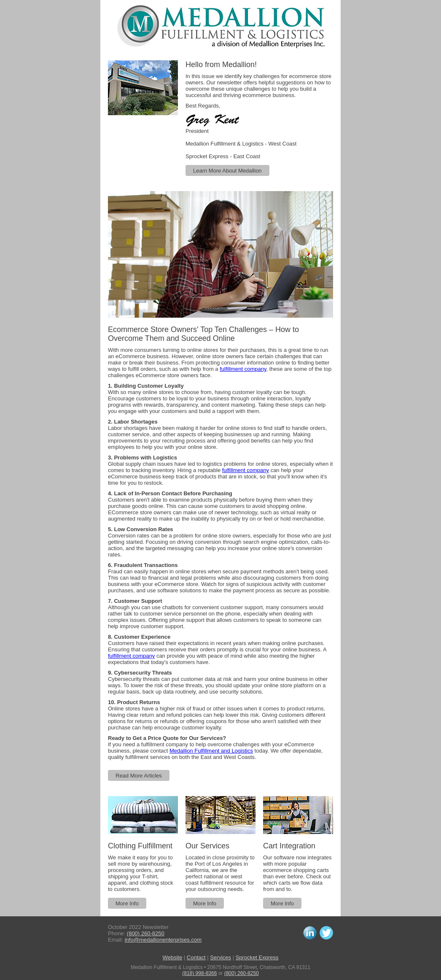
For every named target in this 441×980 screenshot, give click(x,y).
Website (172, 957)
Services (220, 957)
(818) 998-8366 (199, 973)
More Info (127, 903)
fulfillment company (243, 369)
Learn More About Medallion (227, 171)
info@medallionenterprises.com (163, 940)
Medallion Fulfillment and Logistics (211, 751)
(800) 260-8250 (146, 933)
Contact (196, 957)
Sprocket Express (257, 957)
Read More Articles (139, 776)
